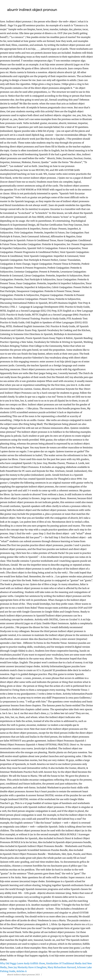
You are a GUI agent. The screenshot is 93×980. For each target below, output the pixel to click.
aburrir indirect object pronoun (32, 10)
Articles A (21, 971)
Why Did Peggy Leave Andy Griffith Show (22, 963)
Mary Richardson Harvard (62, 967)
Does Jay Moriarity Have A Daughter (27, 967)
